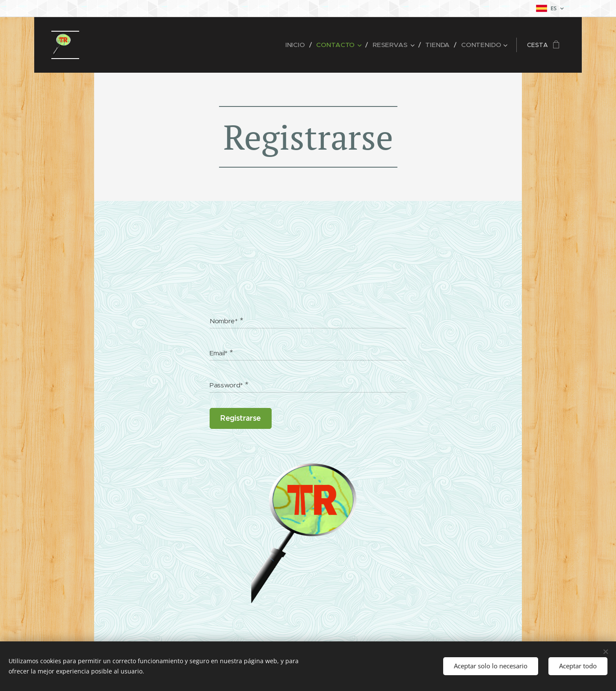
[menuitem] (304, 45)
